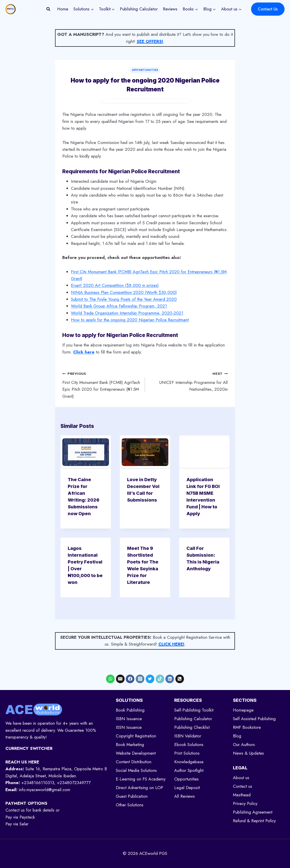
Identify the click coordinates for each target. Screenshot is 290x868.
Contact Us (268, 9)
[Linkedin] (170, 679)
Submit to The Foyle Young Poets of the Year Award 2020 (124, 299)
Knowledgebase (189, 762)
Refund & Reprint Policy (254, 821)
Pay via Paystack (20, 817)
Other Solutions (130, 805)
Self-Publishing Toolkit (194, 710)
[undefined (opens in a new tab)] (84, 352)
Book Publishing (130, 710)
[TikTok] (160, 679)
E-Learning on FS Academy (141, 779)
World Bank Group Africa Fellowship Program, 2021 (119, 306)
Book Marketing (130, 745)
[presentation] (86, 452)
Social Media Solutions (136, 770)
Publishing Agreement (253, 812)
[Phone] (180, 679)
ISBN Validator (188, 736)
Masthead (242, 795)
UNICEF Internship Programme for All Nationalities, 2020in (188, 381)
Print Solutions (187, 753)
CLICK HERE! (171, 644)
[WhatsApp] (110, 679)
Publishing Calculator (139, 9)
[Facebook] (130, 679)
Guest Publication (132, 796)
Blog (237, 736)
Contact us (243, 786)
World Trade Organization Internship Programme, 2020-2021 (127, 313)
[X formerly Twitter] (150, 679)
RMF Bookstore (247, 727)
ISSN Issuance (129, 727)
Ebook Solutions (189, 745)
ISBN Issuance (129, 719)
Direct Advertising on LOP (139, 788)
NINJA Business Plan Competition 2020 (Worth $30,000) (124, 292)
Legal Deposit (187, 788)
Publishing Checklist (192, 727)
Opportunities (145, 70)
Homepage (243, 710)
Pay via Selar (17, 824)
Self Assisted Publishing (254, 719)
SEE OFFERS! (150, 41)
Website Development (136, 753)
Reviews (170, 9)
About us (241, 778)
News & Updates (248, 753)
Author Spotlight (189, 770)
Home (63, 9)
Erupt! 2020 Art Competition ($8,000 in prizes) (115, 285)
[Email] (120, 679)
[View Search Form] (48, 9)
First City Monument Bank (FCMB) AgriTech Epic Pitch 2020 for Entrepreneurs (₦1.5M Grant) (101, 385)
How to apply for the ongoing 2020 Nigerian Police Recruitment (130, 320)
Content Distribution (134, 762)
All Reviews (185, 796)
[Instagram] (140, 679)
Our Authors (244, 745)
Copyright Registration (136, 736)
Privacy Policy (245, 803)
